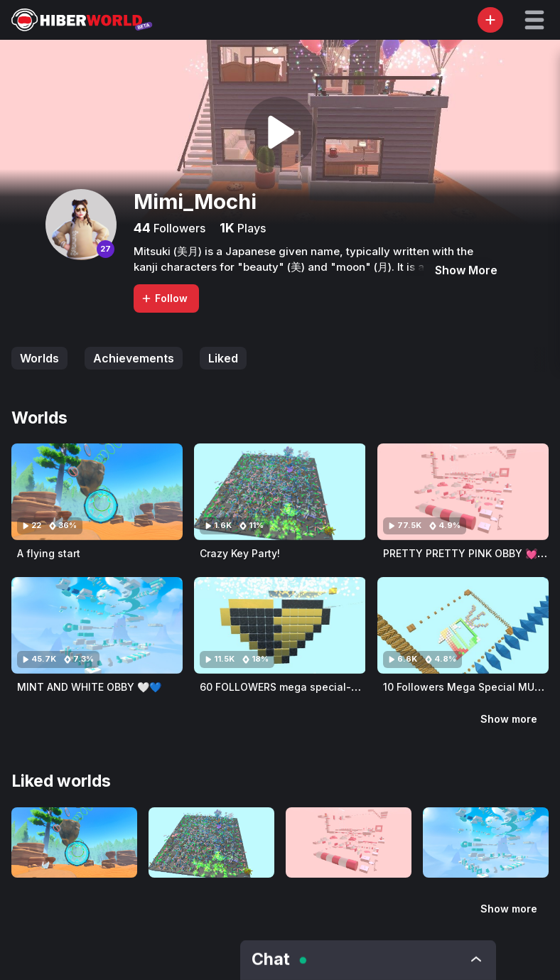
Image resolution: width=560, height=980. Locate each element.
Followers (178, 228)
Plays (250, 228)
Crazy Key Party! (240, 553)
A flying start (49, 553)
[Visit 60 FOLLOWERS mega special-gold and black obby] (280, 625)
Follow (164, 298)
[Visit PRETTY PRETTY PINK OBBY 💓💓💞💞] (463, 492)
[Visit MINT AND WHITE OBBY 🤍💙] (97, 625)
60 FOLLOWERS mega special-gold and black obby (326, 687)
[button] (534, 20)
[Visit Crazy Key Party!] (280, 492)
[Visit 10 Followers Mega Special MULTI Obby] (463, 625)
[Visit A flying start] (97, 492)
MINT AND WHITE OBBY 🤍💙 (89, 687)
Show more (509, 719)
